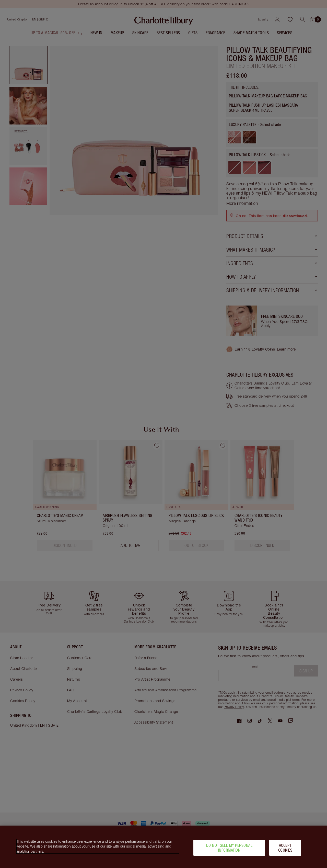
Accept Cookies (285, 849)
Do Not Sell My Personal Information (229, 849)
